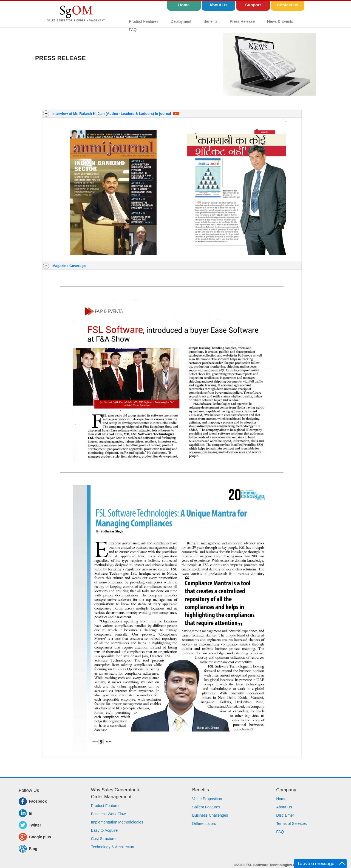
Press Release (242, 21)
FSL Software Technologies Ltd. (273, 865)
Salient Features (206, 807)
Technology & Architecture (113, 847)
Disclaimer (285, 815)
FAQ (133, 30)
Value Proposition (207, 799)
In (30, 813)
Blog (33, 849)
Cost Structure (103, 839)
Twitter (35, 825)
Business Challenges (210, 815)
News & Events (280, 21)
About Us (284, 807)
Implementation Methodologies (117, 822)
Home (281, 799)
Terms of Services (291, 824)
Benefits (210, 21)
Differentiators (204, 824)
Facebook (38, 801)
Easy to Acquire (104, 830)
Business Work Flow (108, 814)
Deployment (181, 21)
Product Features (144, 21)
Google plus (40, 837)
